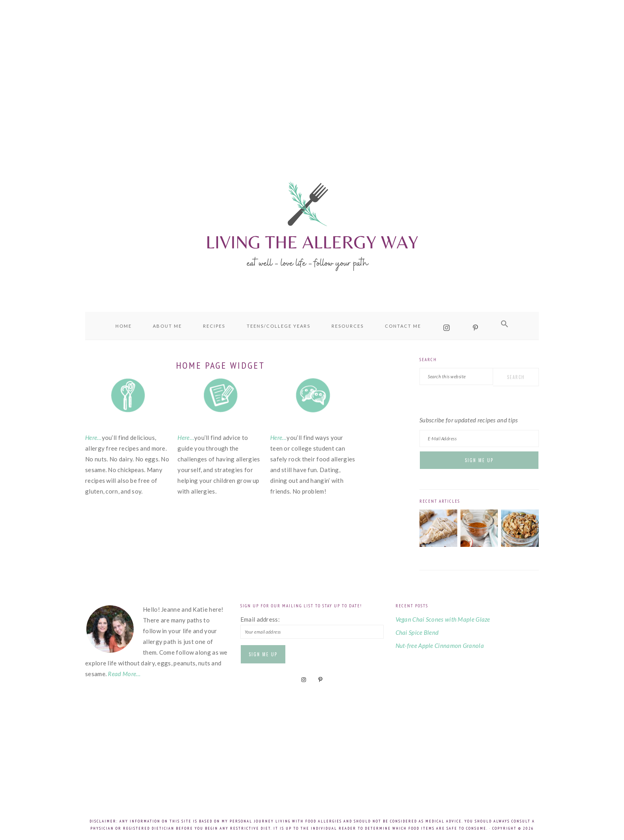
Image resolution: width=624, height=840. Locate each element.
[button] (505, 324)
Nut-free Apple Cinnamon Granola (440, 646)
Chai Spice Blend (417, 632)
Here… (94, 437)
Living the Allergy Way (312, 225)
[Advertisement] (312, 72)
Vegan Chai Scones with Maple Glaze (443, 619)
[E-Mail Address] (479, 438)
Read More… (124, 674)
